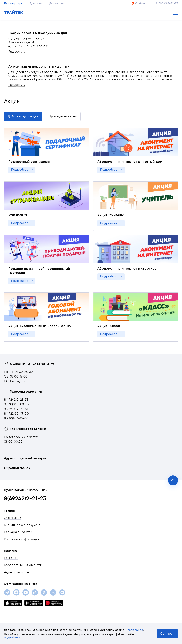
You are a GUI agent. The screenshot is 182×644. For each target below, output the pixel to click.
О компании (13, 518)
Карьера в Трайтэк (18, 532)
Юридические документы (23, 525)
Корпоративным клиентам (23, 565)
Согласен (167, 634)
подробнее (135, 630)
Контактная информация (22, 539)
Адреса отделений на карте (25, 458)
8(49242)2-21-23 (167, 3)
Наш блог (11, 558)
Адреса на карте (16, 572)
